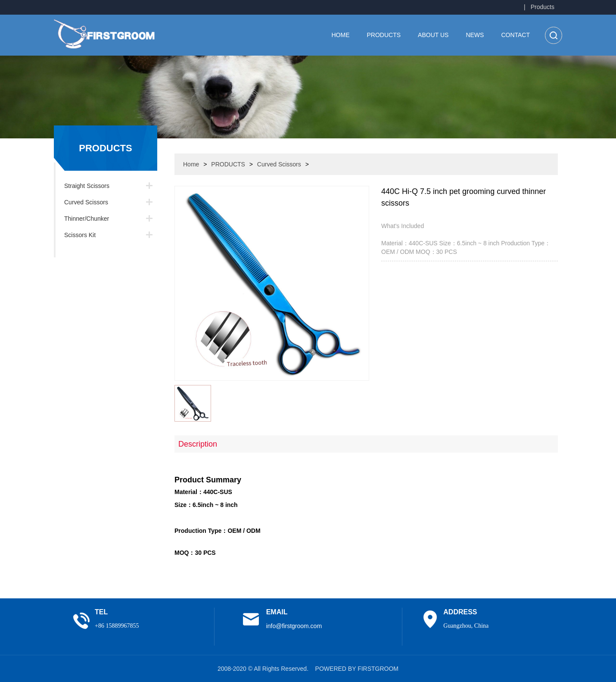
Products (543, 7)
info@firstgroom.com (294, 626)
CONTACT (515, 35)
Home (341, 35)
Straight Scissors (87, 186)
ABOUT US (433, 35)
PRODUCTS (384, 35)
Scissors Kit (80, 235)
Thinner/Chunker (87, 219)
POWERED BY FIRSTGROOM (357, 669)
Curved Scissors (86, 202)
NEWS (475, 35)
